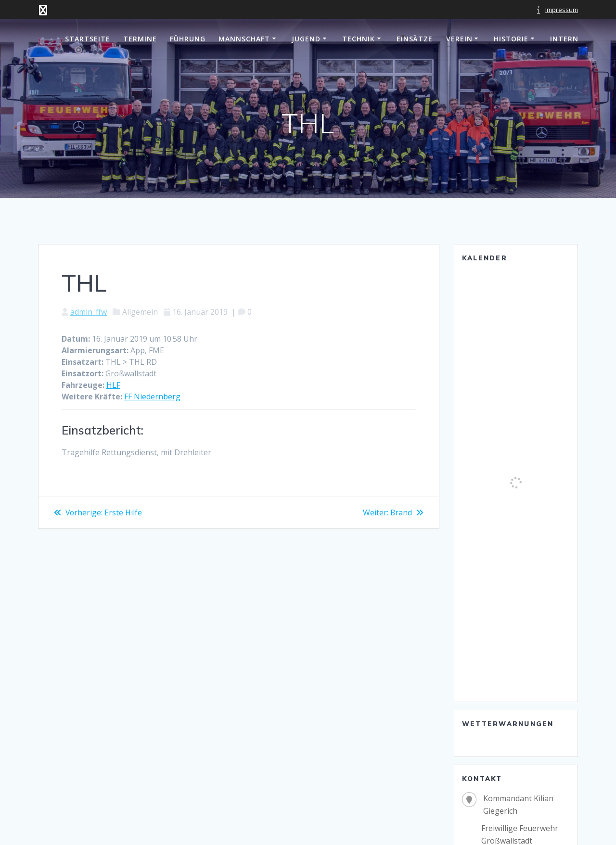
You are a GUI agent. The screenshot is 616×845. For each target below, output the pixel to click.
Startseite (88, 39)
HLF (113, 385)
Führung (188, 39)
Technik (359, 39)
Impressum (562, 10)
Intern (564, 39)
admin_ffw (89, 312)
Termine (140, 39)
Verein (459, 39)
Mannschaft (244, 39)
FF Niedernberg (152, 397)
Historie (511, 39)
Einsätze (415, 39)
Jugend (306, 39)
